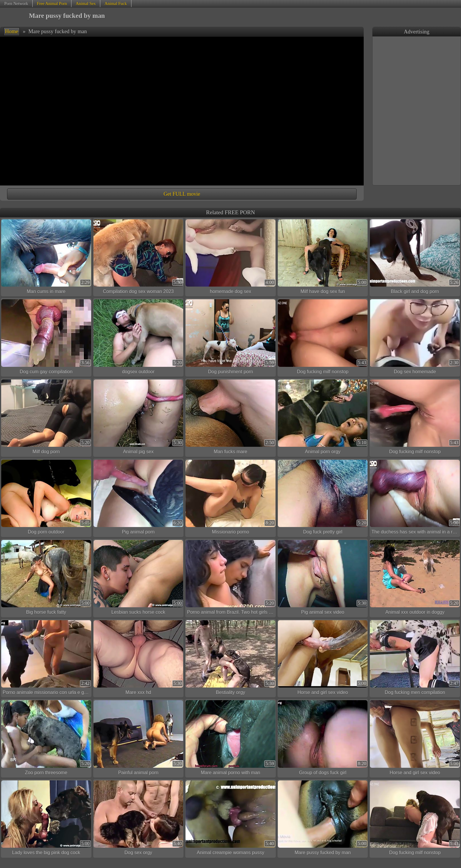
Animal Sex (86, 4)
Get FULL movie (182, 194)
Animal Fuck (116, 4)
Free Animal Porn (52, 4)
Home (12, 31)
